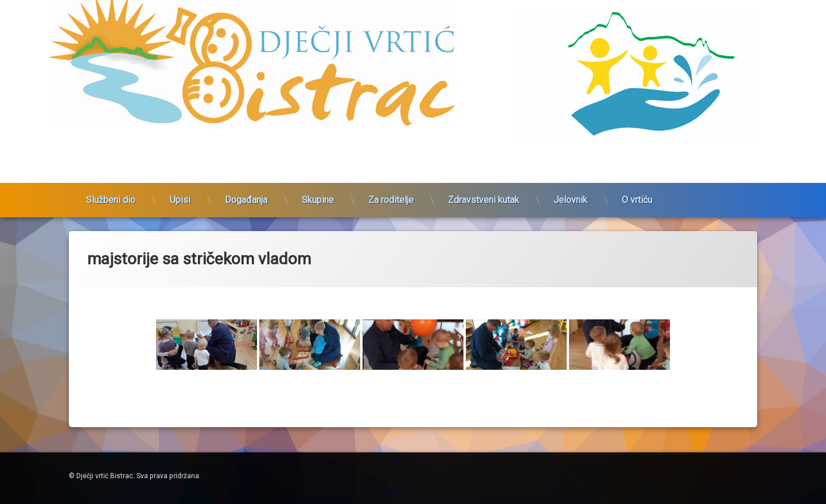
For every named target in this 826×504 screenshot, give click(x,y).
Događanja (246, 194)
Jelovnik (570, 194)
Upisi (180, 194)
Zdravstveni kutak (484, 194)
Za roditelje (391, 194)
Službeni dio (111, 194)
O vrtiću (637, 194)
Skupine (318, 194)
